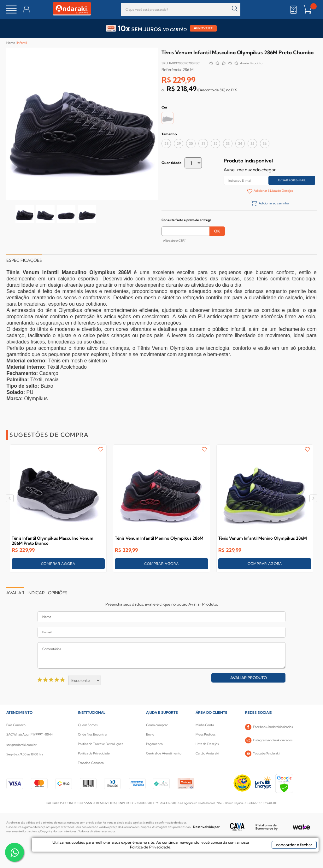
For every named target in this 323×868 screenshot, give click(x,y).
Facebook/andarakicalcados (269, 727)
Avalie (251, 64)
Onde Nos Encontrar (93, 734)
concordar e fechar (276, 857)
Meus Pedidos (206, 734)
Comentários (161, 655)
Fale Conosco (16, 725)
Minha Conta (205, 725)
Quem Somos (88, 725)
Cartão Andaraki (207, 753)
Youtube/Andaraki (262, 754)
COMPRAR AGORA (58, 564)
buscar (235, 9)
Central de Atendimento (164, 753)
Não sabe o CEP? (174, 240)
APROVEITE (203, 28)
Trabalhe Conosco (91, 763)
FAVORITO (101, 449)
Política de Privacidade (94, 753)
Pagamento (154, 744)
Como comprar (157, 725)
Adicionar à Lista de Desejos (273, 191)
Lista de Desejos (207, 744)
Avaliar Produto (249, 678)
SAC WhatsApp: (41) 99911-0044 (29, 734)
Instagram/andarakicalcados (269, 740)
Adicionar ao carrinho (273, 203)
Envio (150, 734)
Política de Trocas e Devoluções (100, 744)
